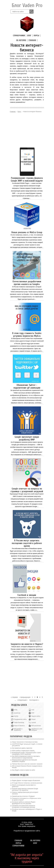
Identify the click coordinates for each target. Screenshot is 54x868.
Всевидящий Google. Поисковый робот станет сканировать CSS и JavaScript (26, 753)
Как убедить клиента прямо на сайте (24, 770)
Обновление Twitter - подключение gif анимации (27, 386)
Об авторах (21, 40)
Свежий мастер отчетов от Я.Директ (23, 796)
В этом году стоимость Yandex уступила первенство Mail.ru (27, 335)
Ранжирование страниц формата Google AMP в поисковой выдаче (27, 179)
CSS (33, 710)
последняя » (34, 700)
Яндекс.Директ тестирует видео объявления (26, 780)
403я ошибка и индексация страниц (23, 751)
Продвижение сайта (20, 719)
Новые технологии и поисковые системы (25, 742)
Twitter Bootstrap (19, 723)
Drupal (33, 719)
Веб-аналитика (36, 726)
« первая (14, 697)
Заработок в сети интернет (37, 730)
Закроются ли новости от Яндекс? (27, 644)
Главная (32, 40)
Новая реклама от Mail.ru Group (27, 232)
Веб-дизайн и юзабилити (18, 730)
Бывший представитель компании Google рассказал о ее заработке (25, 789)
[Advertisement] (27, 130)
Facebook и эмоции (27, 595)
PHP (33, 713)
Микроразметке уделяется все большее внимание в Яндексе (25, 761)
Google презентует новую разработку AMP (27, 438)
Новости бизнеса (19, 726)
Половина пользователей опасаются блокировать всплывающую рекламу (24, 806)
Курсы (36, 36)
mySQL (16, 716)
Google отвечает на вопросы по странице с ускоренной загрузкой (27, 490)
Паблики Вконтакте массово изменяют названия (27, 764)
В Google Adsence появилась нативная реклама (27, 783)
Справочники (19, 36)
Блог (29, 36)
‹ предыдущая (25, 697)
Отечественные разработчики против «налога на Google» (27, 283)
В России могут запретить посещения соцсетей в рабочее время (27, 543)
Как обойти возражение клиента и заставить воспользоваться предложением (26, 757)
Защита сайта (36, 716)
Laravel (34, 723)
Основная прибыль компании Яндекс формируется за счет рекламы (24, 803)
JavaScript (17, 713)
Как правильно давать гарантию (22, 748)
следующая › (23, 700)
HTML (16, 710)
